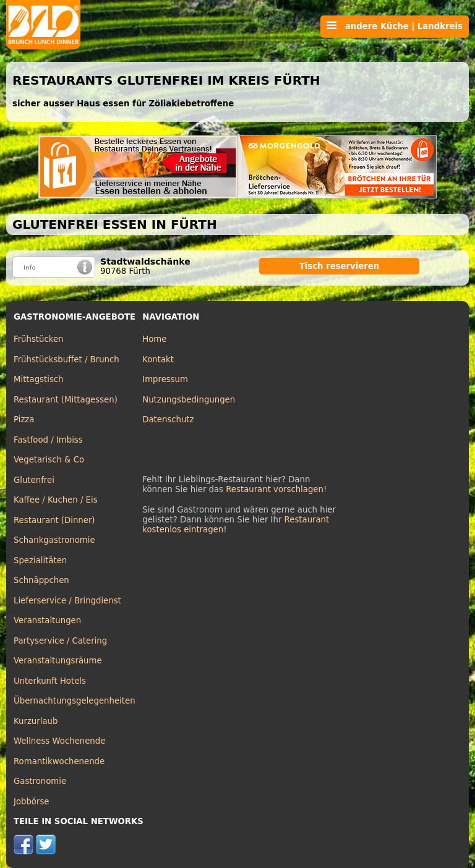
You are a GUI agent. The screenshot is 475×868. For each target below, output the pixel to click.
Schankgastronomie (54, 540)
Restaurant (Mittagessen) (66, 400)
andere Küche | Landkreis (395, 26)
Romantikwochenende (59, 761)
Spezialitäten (40, 560)
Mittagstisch (39, 379)
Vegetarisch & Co (49, 460)
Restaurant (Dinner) (54, 520)
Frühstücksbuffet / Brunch (66, 360)
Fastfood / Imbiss (48, 440)
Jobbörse (32, 802)
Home (154, 339)
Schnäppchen (41, 580)
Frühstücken (39, 339)
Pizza (24, 419)
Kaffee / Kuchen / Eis (56, 500)
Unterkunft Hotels (50, 681)
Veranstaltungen (47, 620)
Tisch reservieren (340, 266)
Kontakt (158, 360)
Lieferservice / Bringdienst (67, 601)
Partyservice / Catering (60, 641)
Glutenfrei (34, 480)
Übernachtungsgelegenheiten (75, 701)
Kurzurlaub (36, 721)
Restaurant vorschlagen (275, 489)
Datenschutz (168, 419)
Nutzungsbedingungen (189, 400)
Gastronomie (40, 781)
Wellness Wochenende (59, 741)
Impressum (165, 379)
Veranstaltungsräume (58, 661)
